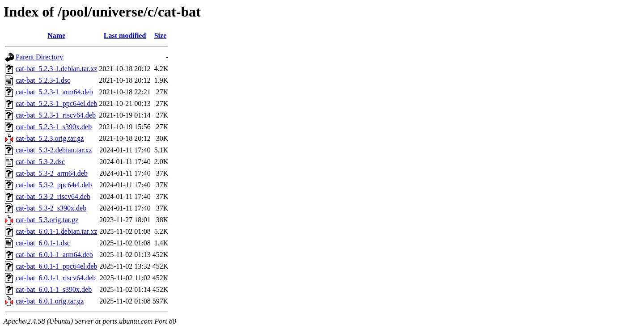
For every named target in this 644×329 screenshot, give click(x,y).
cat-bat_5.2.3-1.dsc (43, 80)
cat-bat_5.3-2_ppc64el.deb (54, 185)
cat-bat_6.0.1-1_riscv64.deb (56, 278)
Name (56, 36)
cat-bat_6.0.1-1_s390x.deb (54, 289)
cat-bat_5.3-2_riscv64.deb (53, 196)
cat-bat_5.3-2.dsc (40, 162)
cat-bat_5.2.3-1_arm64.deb (54, 92)
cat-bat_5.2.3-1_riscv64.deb (56, 115)
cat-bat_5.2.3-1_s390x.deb (54, 127)
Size (161, 36)
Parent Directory (39, 57)
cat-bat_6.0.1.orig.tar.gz (50, 301)
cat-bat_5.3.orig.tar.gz (47, 220)
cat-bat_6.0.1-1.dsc (43, 243)
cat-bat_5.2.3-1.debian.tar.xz (57, 69)
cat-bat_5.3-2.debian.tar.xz (54, 150)
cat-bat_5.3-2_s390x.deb (51, 208)
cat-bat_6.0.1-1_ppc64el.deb (57, 266)
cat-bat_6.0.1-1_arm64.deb (54, 255)
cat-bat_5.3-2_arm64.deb (52, 173)
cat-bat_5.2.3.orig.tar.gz (50, 138)
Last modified (125, 36)
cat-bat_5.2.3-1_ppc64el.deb (57, 103)
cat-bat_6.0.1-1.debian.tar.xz (57, 231)
